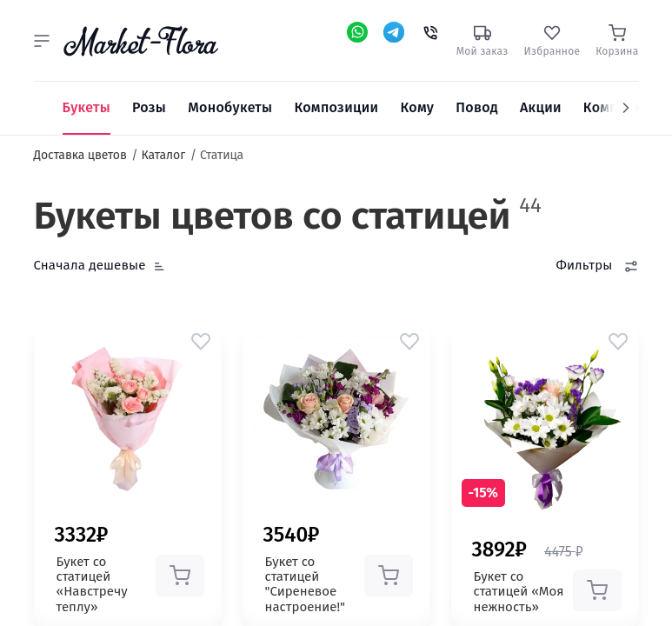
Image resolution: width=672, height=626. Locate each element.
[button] (42, 41)
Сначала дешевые (90, 265)
